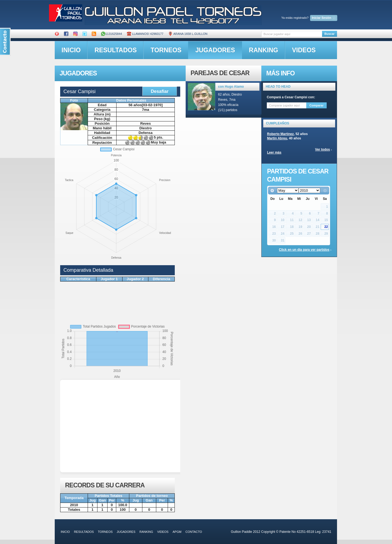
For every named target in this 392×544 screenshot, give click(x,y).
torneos (166, 50)
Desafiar (160, 91)
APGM (177, 532)
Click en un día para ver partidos (304, 250)
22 (326, 227)
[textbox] (292, 34)
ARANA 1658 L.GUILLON (188, 34)
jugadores (215, 50)
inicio (71, 50)
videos (304, 50)
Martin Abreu (277, 138)
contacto (194, 532)
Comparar (317, 105)
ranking (263, 50)
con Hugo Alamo (231, 87)
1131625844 (111, 34)
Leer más (274, 152)
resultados (116, 50)
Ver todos (322, 149)
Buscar (330, 34)
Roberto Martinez (280, 134)
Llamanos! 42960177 (145, 34)
